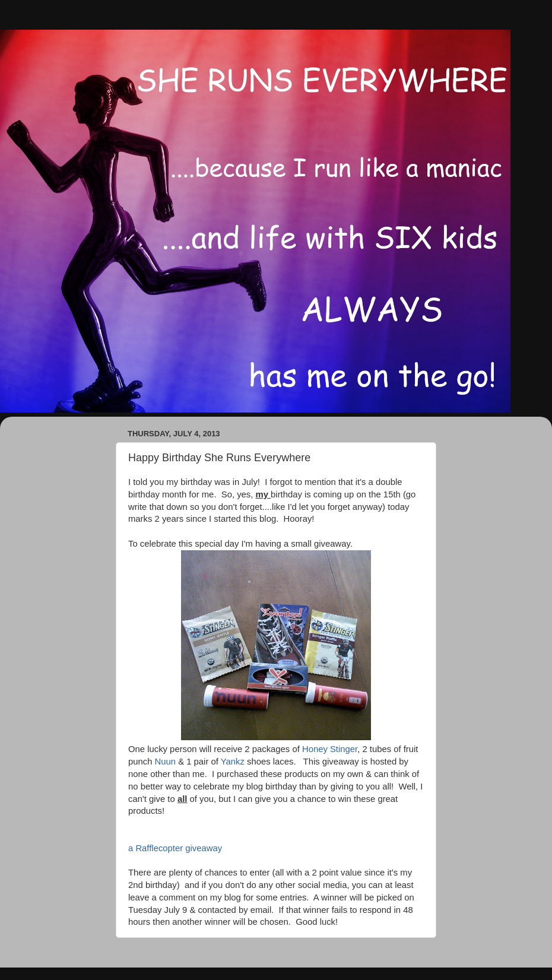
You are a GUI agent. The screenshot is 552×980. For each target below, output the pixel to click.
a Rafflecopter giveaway (175, 848)
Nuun (166, 762)
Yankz (233, 762)
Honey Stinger (330, 749)
